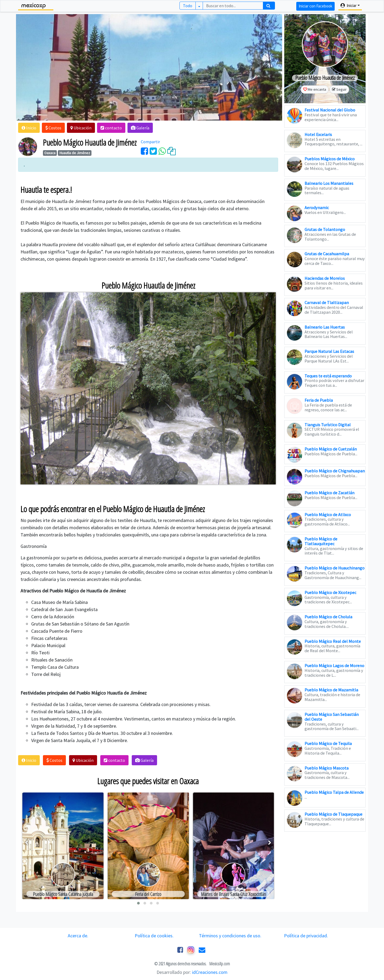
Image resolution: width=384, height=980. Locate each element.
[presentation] (27, 843)
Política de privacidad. (306, 936)
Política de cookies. (154, 936)
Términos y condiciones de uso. (230, 936)
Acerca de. (78, 936)
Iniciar (349, 5)
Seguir (341, 89)
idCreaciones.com (210, 972)
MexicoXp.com (219, 964)
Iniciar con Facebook (315, 6)
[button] (29, 128)
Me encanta (317, 89)
